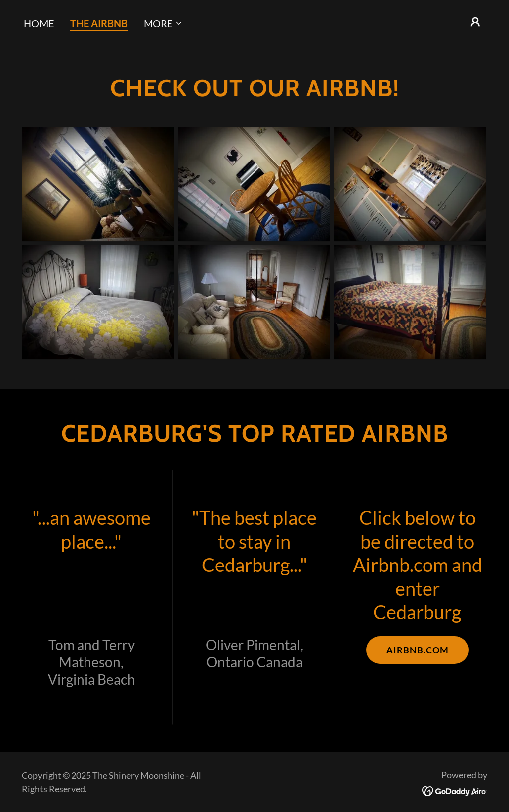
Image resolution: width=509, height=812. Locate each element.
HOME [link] (39, 23)
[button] (163, 23)
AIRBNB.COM (418, 650)
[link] (455, 790)
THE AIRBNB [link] (99, 23)
